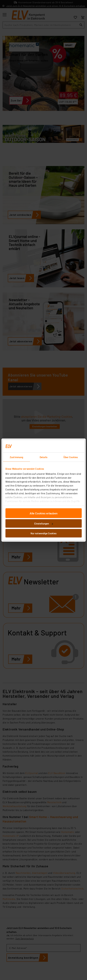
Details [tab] (43, 457)
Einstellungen (44, 524)
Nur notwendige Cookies (43, 533)
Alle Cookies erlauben (44, 513)
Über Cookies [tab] (71, 457)
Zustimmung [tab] (16, 457)
